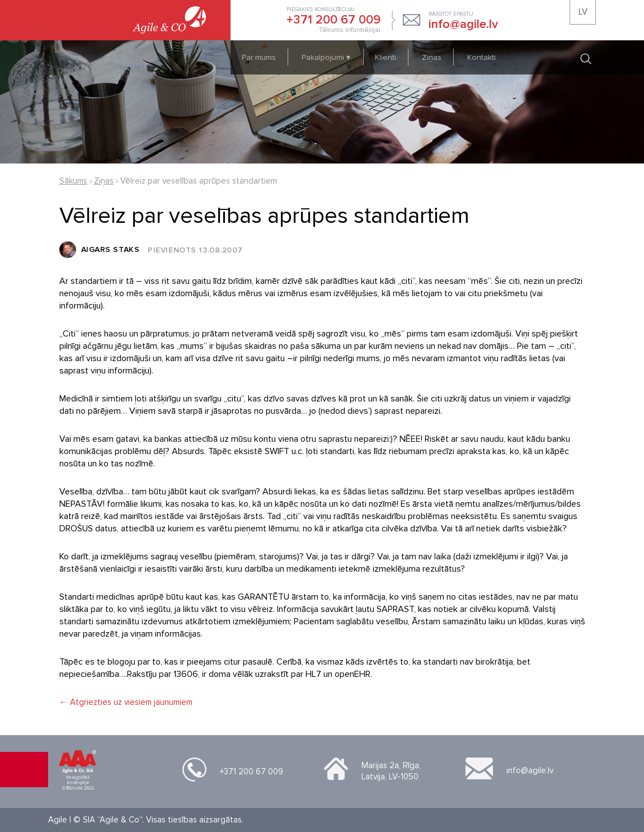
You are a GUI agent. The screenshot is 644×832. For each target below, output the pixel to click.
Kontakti (481, 57)
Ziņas (432, 57)
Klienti (386, 57)
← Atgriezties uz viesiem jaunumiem (126, 702)
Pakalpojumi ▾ (327, 57)
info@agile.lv (530, 770)
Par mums (259, 57)
